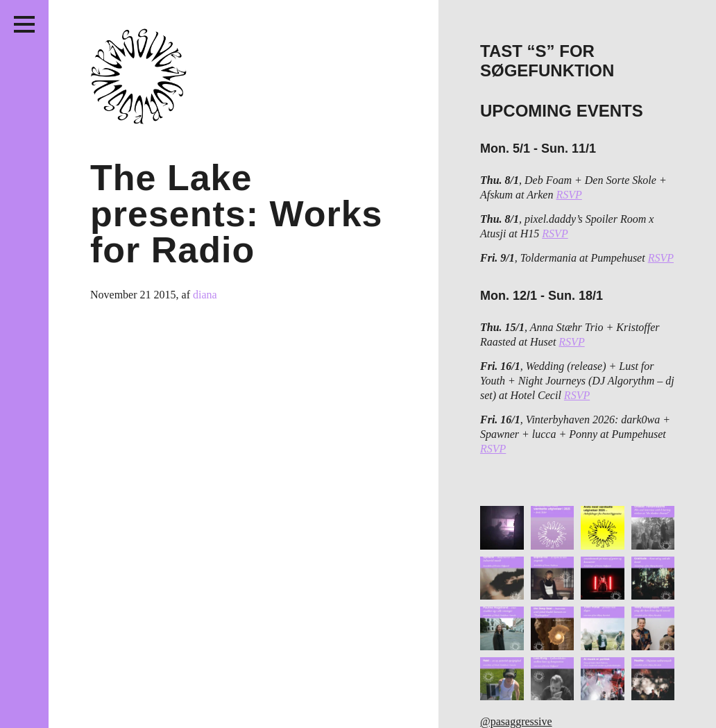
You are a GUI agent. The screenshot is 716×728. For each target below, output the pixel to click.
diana (205, 295)
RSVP (569, 195)
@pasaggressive (516, 721)
